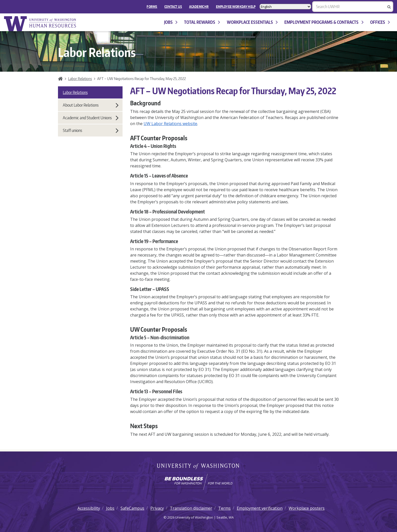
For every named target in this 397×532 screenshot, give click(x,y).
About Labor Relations (91, 105)
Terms (224, 508)
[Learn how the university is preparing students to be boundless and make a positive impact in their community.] (198, 482)
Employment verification (260, 508)
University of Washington (199, 467)
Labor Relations (80, 78)
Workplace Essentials (252, 22)
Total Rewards (202, 22)
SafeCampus (132, 508)
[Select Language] (285, 7)
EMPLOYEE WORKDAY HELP (236, 7)
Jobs (171, 22)
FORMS (152, 7)
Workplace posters (307, 508)
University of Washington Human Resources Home (41, 24)
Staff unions (91, 130)
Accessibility (89, 508)
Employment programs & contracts (324, 22)
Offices (380, 22)
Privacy (157, 508)
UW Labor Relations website (170, 124)
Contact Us (173, 7)
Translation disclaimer (191, 508)
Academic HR (199, 7)
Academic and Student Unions (91, 118)
